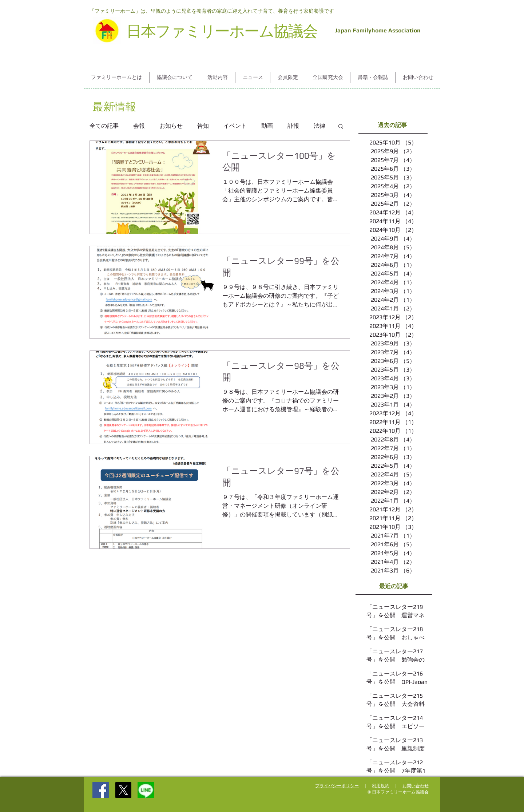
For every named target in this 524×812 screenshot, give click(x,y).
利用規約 (381, 786)
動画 (267, 126)
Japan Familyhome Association (376, 30)
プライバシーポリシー (337, 786)
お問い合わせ (416, 786)
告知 (203, 126)
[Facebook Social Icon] (101, 790)
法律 (319, 126)
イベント (235, 126)
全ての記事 (104, 126)
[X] (123, 790)
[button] (116, 77)
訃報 (293, 126)
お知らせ (171, 126)
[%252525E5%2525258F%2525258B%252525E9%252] (146, 790)
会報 (139, 126)
